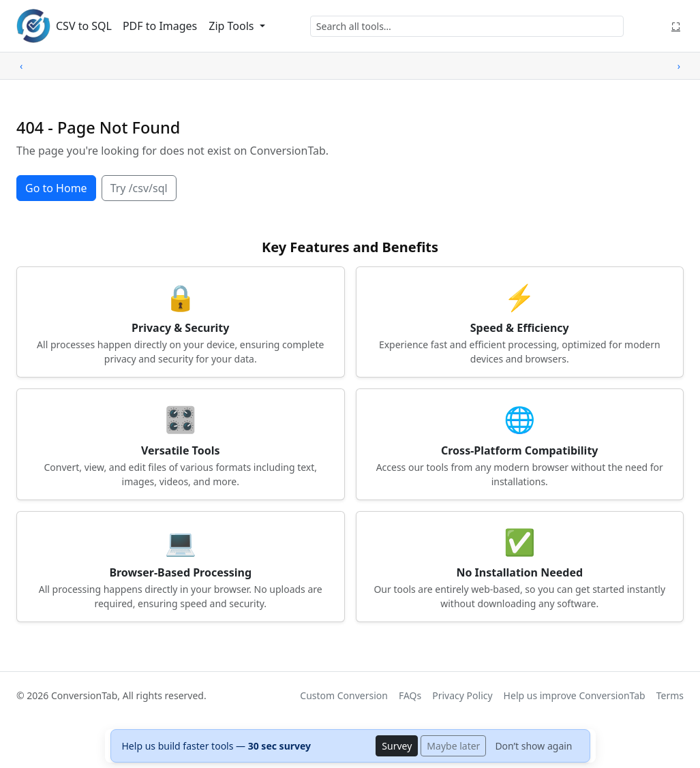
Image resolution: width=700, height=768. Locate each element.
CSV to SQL (84, 26)
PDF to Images (160, 26)
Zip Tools (232, 26)
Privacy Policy (462, 695)
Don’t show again (533, 746)
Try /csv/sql (139, 188)
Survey (397, 746)
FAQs (410, 695)
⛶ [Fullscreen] (676, 26)
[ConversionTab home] (33, 26)
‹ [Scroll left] (21, 66)
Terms (670, 695)
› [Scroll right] (679, 66)
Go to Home (56, 188)
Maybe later (453, 746)
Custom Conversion (344, 695)
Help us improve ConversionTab (575, 695)
